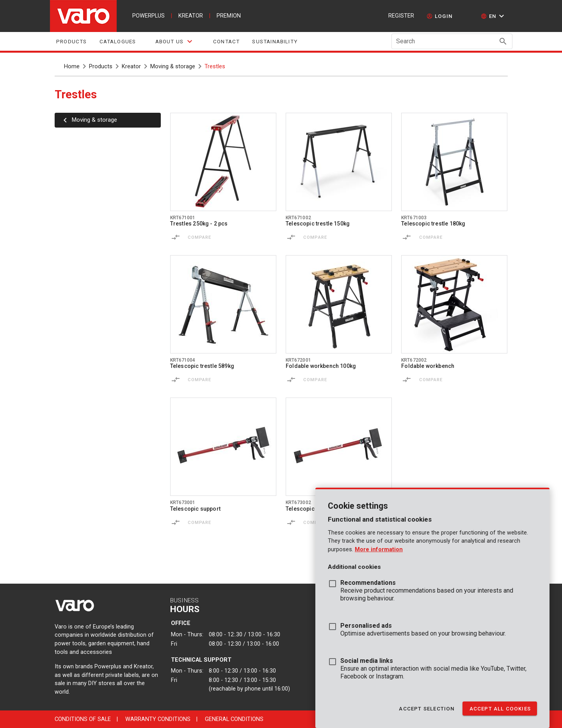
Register (401, 16)
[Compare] (176, 237)
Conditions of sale (83, 719)
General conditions (234, 719)
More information (379, 550)
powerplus (149, 16)
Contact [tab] (226, 42)
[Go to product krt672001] (339, 304)
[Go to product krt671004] (223, 304)
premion (229, 16)
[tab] (174, 41)
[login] (440, 16)
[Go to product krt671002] (339, 162)
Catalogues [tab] (117, 42)
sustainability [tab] (275, 42)
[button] (494, 16)
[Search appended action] (503, 41)
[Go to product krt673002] (339, 447)
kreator (191, 16)
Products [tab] (72, 42)
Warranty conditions (158, 719)
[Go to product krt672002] (454, 304)
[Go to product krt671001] (223, 162)
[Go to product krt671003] (454, 162)
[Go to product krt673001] (223, 447)
